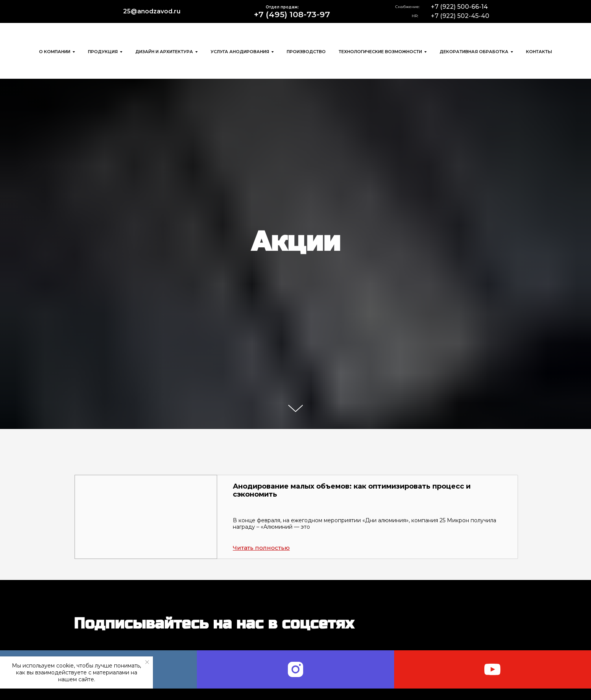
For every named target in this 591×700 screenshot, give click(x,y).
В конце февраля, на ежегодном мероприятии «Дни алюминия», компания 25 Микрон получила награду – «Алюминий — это (365, 524)
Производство (306, 52)
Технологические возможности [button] (380, 52)
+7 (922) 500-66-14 (459, 7)
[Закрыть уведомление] (147, 662)
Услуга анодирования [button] (240, 52)
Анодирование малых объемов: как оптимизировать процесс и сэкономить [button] (352, 490)
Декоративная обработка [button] (474, 52)
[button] (146, 517)
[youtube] (493, 669)
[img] (71, 11)
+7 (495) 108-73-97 (292, 14)
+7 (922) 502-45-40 (460, 16)
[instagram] (295, 669)
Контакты (539, 52)
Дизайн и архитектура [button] (164, 52)
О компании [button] (55, 52)
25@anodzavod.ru (152, 11)
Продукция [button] (103, 52)
